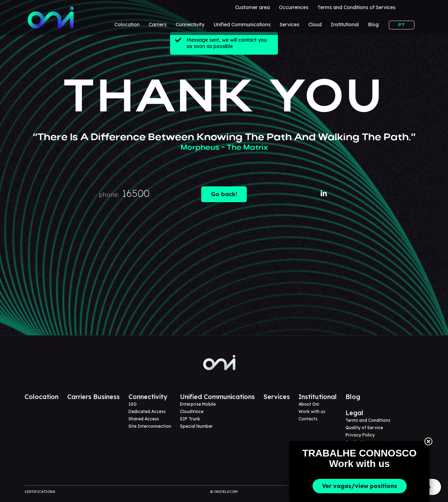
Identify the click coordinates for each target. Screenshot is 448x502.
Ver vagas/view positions (360, 486)
